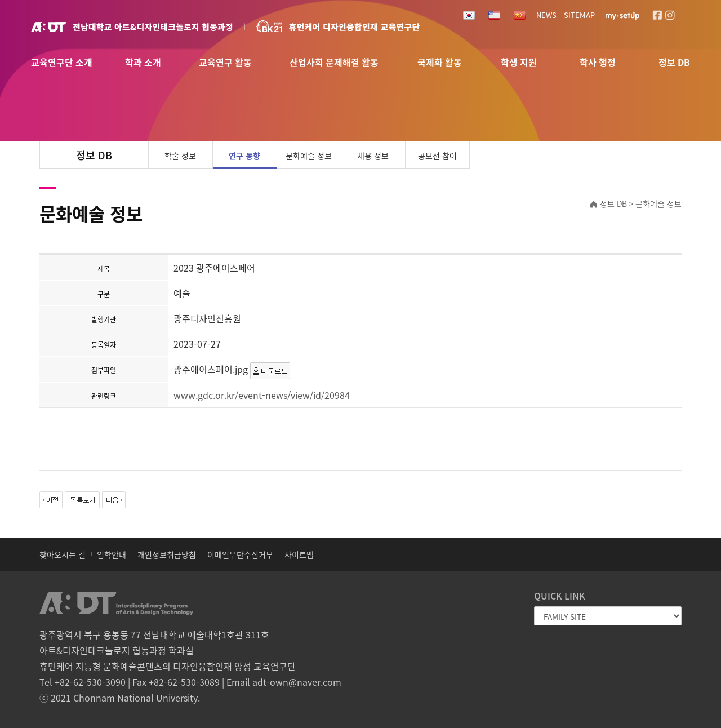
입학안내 (112, 554)
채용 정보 (373, 156)
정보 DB (674, 63)
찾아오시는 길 (63, 554)
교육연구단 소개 (62, 63)
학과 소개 (143, 63)
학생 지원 (519, 63)
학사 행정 (598, 63)
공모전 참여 (437, 156)
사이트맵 (299, 554)
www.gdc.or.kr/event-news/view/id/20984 (262, 395)
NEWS (546, 15)
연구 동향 (244, 156)
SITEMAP (579, 15)
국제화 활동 (440, 63)
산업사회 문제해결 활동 (334, 63)
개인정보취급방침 (167, 554)
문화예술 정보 (309, 156)
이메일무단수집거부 (240, 554)
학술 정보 (180, 156)
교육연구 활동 (225, 63)
